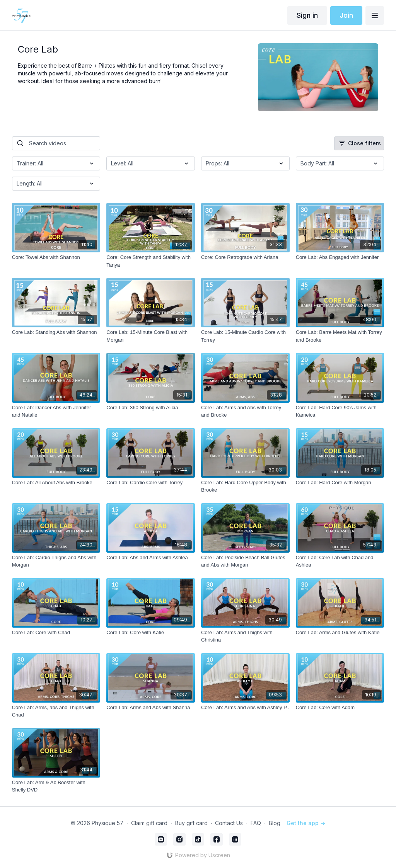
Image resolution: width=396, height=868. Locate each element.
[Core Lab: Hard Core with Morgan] (340, 483)
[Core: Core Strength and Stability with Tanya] (151, 261)
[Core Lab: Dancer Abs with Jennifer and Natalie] (56, 411)
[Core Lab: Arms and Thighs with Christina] (245, 636)
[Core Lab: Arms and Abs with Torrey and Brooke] (245, 411)
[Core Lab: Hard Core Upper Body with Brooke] (245, 486)
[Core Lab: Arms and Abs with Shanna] (151, 708)
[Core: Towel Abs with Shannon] (56, 257)
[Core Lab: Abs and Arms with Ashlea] (151, 558)
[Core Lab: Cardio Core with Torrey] (151, 483)
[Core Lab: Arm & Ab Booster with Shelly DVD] (56, 786)
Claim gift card (149, 823)
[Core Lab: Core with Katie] (151, 633)
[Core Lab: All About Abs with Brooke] (56, 483)
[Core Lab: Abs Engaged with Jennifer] (340, 257)
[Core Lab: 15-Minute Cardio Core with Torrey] (245, 336)
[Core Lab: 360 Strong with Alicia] (151, 408)
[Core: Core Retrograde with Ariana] (245, 257)
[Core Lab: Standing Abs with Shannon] (56, 332)
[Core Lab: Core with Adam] (340, 708)
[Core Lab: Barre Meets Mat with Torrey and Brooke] (340, 336)
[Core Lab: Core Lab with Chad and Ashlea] (340, 561)
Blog (275, 823)
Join (346, 15)
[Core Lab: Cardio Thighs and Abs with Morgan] (56, 561)
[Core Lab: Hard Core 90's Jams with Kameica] (340, 411)
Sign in (307, 15)
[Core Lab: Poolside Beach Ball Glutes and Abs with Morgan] (245, 561)
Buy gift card (191, 823)
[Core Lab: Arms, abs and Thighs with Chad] (56, 711)
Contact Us (229, 823)
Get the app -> (306, 823)
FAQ (256, 823)
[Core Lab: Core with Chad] (56, 633)
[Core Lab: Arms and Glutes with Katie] (340, 633)
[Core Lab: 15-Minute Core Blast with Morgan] (151, 336)
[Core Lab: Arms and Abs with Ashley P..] (245, 708)
